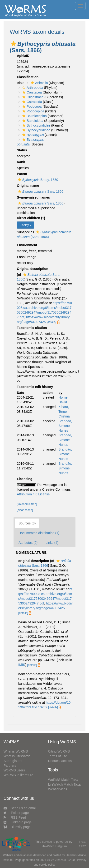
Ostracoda (32, 102)
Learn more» (82, 844)
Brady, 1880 (37, 180)
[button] (14, 44)
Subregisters (13, 761)
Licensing (25, 479)
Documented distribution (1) (39, 533)
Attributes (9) (28, 543)
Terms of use (58, 756)
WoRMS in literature (18, 775)
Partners (10, 766)
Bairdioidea (32, 121)
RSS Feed (15, 817)
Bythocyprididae (36, 125)
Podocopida (33, 111)
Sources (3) (27, 523)
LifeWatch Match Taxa (64, 784)
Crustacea (31, 92)
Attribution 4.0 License (33, 494)
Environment (27, 245)
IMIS (22, 665)
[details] (51, 322)
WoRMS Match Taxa (63, 780)
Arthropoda (32, 88)
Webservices (58, 789)
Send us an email (20, 808)
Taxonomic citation (32, 328)
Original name (28, 186)
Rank (21, 162)
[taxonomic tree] (27, 504)
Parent (22, 174)
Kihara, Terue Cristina (64, 412)
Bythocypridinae (36, 130)
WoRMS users (14, 770)
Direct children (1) (31, 218)
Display (26, 225)
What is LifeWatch (17, 756)
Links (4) (52, 543)
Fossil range (27, 257)
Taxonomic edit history (35, 387)
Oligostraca (32, 97)
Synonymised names (33, 197)
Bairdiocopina (34, 116)
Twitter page (16, 813)
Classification (28, 77)
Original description (33, 269)
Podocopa (31, 106)
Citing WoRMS (59, 751)
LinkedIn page (18, 822)
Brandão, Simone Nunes (65, 426)
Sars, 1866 (40, 191)
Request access (60, 761)
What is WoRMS (16, 751)
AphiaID (23, 56)
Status (22, 150)
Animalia (39, 83)
